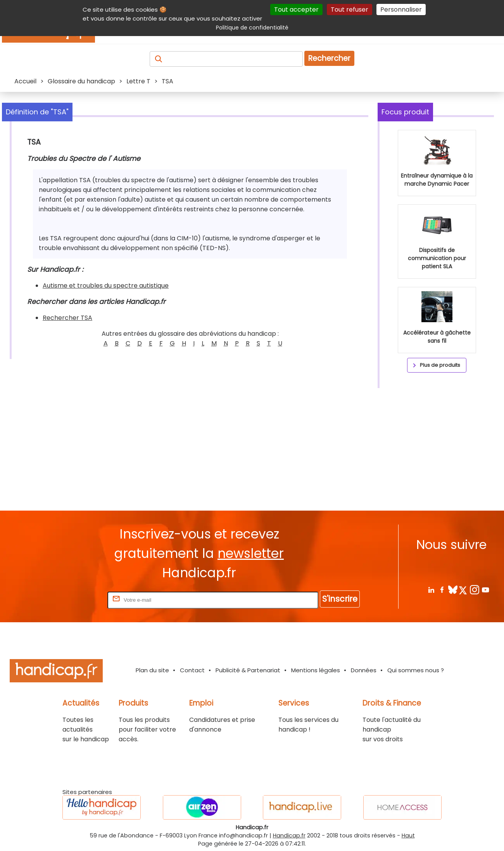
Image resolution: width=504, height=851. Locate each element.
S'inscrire (340, 599)
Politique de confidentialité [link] (252, 28)
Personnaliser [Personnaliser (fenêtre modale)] (401, 9)
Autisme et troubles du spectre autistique (106, 286)
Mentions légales (316, 670)
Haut (408, 835)
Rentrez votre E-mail (75, 600)
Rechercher (329, 58)
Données (364, 670)
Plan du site (152, 670)
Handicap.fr (289, 835)
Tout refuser (350, 9)
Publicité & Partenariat (248, 670)
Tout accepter (296, 9)
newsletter (251, 553)
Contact (192, 670)
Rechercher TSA (67, 318)
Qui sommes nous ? (416, 670)
